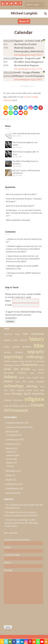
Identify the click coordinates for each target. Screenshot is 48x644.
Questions (11, 493)
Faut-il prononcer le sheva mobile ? (22, 194)
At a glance (12, 435)
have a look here (30, 515)
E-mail (8, 305)
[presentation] (14, 614)
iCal (26, 97)
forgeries (15, 361)
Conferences (12, 440)
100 (27, 86)
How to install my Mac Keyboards (26, 134)
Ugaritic (22, 378)
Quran (18, 382)
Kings (42, 390)
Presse (9, 475)
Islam (6, 390)
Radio (10, 463)
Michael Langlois (24, 13)
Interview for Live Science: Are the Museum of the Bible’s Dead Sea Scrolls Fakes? (24, 249)
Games (10, 452)
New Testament (33, 334)
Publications (12, 484)
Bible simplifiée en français (18, 220)
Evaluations (11, 444)
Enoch (36, 390)
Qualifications (12, 488)
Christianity (29, 365)
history (37, 339)
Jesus (28, 406)
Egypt (22, 361)
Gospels (24, 340)
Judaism (11, 377)
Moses (17, 334)
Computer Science (15, 423)
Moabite (31, 382)
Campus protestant (12, 347)
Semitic (15, 340)
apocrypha (9, 373)
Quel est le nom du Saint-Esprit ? (20, 206)
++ (32, 86)
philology (32, 386)
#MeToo (41, 373)
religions (34, 399)
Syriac (42, 378)
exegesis (21, 390)
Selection (10, 432)
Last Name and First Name (17, 540)
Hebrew (8, 381)
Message (8, 570)
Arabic (6, 406)
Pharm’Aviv (8, 334)
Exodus (41, 365)
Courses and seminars (17, 427)
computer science (12, 365)
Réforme (7, 394)
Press (9, 459)
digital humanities (34, 394)
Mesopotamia (18, 400)
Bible (39, 346)
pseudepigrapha (17, 406)
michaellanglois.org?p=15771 (28, 55)
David (42, 387)
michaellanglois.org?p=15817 (28, 79)
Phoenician (19, 352)
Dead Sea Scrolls (17, 369)
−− (16, 86)
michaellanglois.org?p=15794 (28, 69)
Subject (7, 563)
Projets (9, 480)
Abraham (7, 361)
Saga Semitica (38, 369)
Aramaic (27, 347)
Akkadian (7, 352)
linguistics (7, 340)
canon (29, 378)
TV (8, 466)
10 (22, 86)
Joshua (12, 390)
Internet (11, 455)
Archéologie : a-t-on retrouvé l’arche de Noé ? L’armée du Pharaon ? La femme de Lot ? (24, 213)
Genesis (29, 390)
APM (24, 382)
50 (24, 86)
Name (8, 301)
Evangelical (40, 382)
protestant (8, 400)
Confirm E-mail (12, 555)
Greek (35, 377)
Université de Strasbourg (35, 361)
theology (17, 394)
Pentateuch (22, 373)
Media (9, 448)
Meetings (10, 471)
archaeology (14, 386)
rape (32, 373)
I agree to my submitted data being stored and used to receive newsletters (23, 315)
